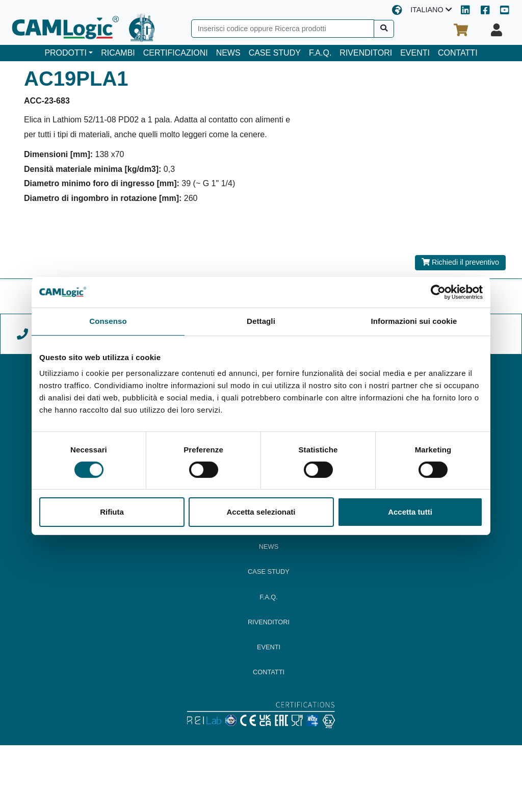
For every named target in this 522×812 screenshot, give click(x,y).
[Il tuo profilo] (497, 30)
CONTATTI (458, 53)
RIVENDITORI (366, 53)
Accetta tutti (410, 512)
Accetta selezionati (261, 512)
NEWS (228, 53)
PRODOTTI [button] (66, 53)
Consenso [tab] (108, 321)
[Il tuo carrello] (461, 30)
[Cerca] (384, 29)
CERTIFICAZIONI (176, 53)
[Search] (283, 29)
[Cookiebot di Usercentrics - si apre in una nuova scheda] (438, 292)
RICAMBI (118, 53)
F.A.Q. (320, 53)
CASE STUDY (275, 53)
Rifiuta (112, 512)
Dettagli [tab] (261, 321)
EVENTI (415, 53)
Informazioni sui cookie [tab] (414, 321)
